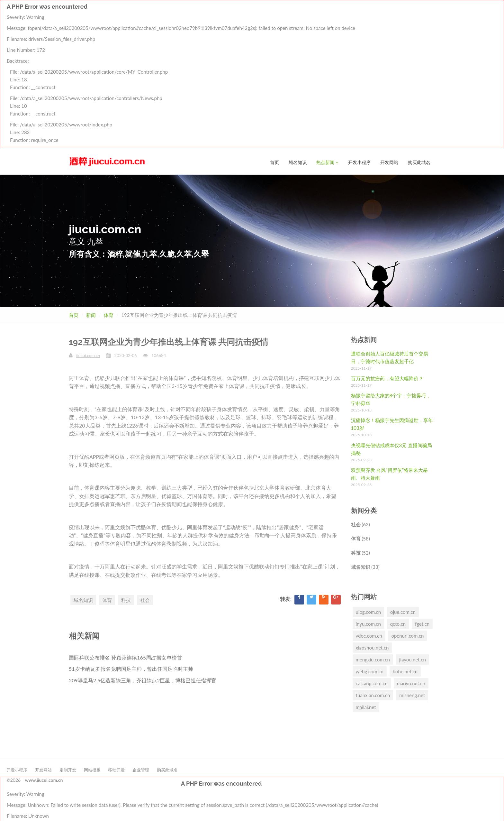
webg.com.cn (370, 671)
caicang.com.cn (372, 683)
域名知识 (298, 12)
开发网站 (389, 12)
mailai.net (366, 707)
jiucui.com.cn (88, 355)
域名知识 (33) (365, 567)
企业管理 (141, 770)
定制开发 (68, 770)
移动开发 (116, 770)
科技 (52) (360, 552)
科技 (126, 600)
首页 (274, 12)
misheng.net (412, 695)
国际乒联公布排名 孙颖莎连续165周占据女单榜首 (125, 657)
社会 (145, 600)
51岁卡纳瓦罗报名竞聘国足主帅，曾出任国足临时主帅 (131, 668)
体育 (109, 315)
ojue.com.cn (403, 612)
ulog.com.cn (369, 612)
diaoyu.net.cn (411, 683)
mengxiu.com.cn (373, 659)
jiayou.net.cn (413, 659)
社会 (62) (360, 524)
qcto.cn (398, 623)
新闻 (91, 315)
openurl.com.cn (407, 635)
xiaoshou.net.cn (372, 647)
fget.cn (422, 623)
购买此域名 (419, 12)
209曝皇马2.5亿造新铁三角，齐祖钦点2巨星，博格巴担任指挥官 (143, 680)
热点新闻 (327, 12)
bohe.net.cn (405, 671)
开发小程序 (359, 12)
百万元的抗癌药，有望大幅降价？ (387, 378)
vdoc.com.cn (369, 635)
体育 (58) (360, 538)
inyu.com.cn (368, 623)
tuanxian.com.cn (373, 695)
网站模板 (92, 770)
